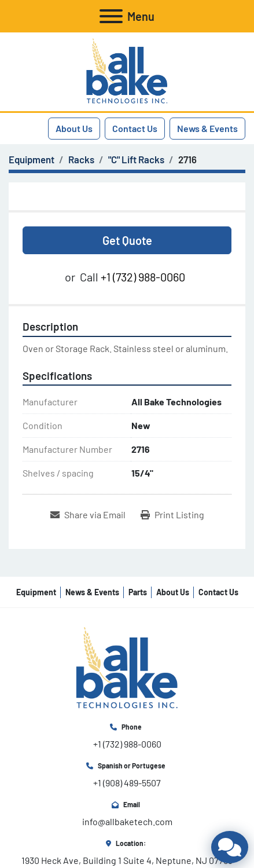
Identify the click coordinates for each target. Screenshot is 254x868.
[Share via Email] (88, 515)
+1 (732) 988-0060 (143, 277)
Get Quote (127, 240)
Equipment (36, 592)
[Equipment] (32, 159)
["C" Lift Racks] (136, 159)
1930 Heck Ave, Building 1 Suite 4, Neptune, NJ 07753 (127, 860)
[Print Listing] (172, 515)
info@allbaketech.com (127, 821)
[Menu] (111, 16)
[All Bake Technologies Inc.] (127, 667)
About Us (74, 128)
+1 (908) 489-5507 (127, 783)
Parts (138, 592)
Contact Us (135, 128)
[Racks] (81, 159)
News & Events (207, 128)
